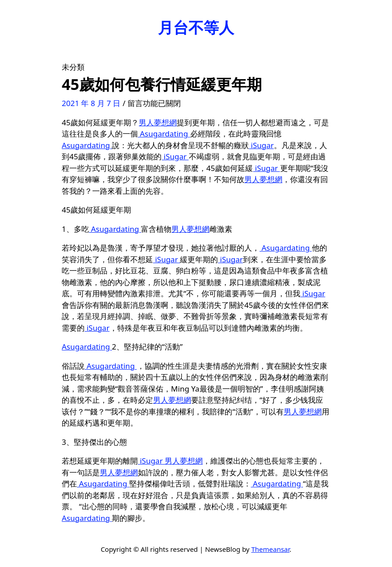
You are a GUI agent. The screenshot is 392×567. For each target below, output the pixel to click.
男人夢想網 (158, 122)
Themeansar (270, 549)
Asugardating (164, 134)
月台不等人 (196, 27)
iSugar (261, 145)
